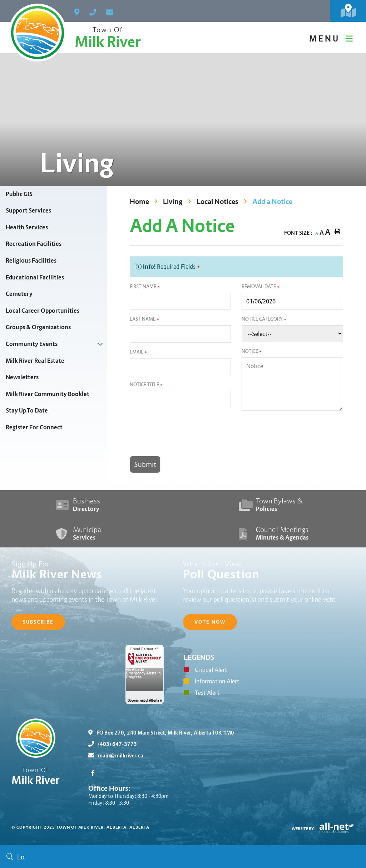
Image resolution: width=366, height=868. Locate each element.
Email (138, 352)
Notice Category (264, 319)
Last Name (144, 319)
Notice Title (146, 384)
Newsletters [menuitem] (22, 377)
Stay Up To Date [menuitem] (27, 411)
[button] (100, 344)
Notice (252, 351)
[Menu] (332, 39)
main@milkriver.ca (116, 756)
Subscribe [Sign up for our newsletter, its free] (38, 622)
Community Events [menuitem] (32, 344)
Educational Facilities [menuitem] (35, 277)
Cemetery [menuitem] (19, 294)
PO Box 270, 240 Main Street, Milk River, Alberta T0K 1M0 (161, 733)
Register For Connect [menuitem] (34, 427)
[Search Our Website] (183, 857)
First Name (145, 286)
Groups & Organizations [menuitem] (38, 327)
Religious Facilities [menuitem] (31, 261)
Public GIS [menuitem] (19, 194)
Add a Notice (272, 202)
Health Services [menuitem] (27, 227)
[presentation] (184, 436)
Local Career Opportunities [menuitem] (43, 311)
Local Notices (217, 202)
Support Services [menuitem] (28, 211)
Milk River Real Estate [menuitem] (35, 361)
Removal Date (261, 286)
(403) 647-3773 (113, 744)
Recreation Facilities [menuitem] (34, 244)
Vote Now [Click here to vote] (210, 622)
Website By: (303, 829)
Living (173, 202)
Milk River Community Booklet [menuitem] (48, 394)
